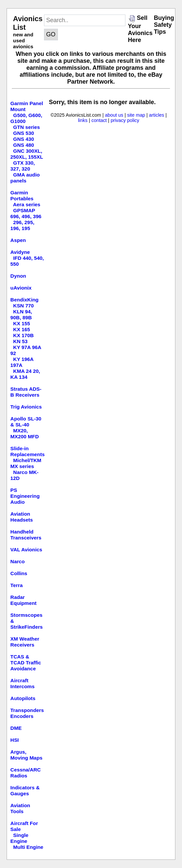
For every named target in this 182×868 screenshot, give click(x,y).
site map (136, 115)
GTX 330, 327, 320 (23, 166)
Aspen (18, 240)
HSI (15, 740)
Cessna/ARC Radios (25, 773)
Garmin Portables (22, 196)
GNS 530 (24, 133)
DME (16, 728)
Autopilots (23, 698)
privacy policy (125, 120)
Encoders (22, 716)
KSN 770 (23, 306)
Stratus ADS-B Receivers (26, 392)
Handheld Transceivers (26, 535)
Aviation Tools (20, 808)
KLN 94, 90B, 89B (21, 315)
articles (157, 115)
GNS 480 (24, 145)
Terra (16, 585)
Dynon (18, 276)
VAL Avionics (26, 550)
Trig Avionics (26, 407)
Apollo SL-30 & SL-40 (26, 422)
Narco (17, 561)
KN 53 (20, 341)
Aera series (27, 204)
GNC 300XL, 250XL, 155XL (27, 154)
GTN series (27, 127)
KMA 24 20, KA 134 (25, 374)
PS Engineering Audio (25, 496)
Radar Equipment (23, 600)
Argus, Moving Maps (26, 755)
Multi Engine (28, 847)
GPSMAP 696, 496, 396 (26, 213)
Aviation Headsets (22, 517)
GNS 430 (24, 139)
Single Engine (19, 838)
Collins (19, 573)
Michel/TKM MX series (26, 463)
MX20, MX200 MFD (24, 434)
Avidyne (20, 252)
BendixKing (24, 300)
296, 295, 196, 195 (22, 225)
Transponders (27, 710)
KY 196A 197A (22, 362)
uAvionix (21, 288)
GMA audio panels (25, 178)
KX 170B (23, 335)
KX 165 (22, 329)
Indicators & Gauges (25, 790)
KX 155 (22, 323)
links (83, 120)
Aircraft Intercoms (22, 683)
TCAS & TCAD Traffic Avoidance (26, 663)
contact (99, 120)
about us (114, 115)
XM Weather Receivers (25, 642)
